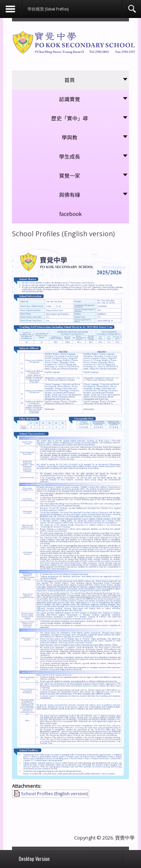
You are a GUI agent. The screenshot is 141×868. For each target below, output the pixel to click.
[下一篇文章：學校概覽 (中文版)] (112, 808)
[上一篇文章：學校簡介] (29, 808)
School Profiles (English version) (54, 794)
